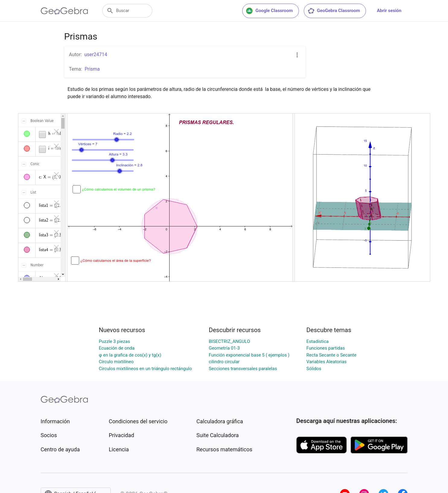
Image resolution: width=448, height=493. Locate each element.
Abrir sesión (389, 11)
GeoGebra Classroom (334, 11)
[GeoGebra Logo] (64, 11)
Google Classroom (269, 11)
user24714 (96, 54)
